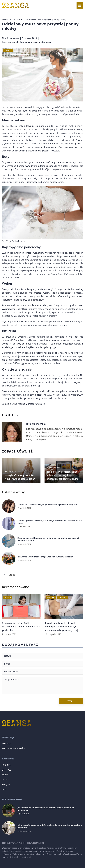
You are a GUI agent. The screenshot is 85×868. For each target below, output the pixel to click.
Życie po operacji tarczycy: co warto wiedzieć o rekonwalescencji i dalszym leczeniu (49, 539)
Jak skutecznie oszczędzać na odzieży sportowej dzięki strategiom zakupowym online (63, 475)
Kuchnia (6, 765)
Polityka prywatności (13, 748)
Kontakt (6, 744)
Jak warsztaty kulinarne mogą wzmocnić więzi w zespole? (45, 557)
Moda (5, 775)
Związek (6, 784)
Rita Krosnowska (11, 38)
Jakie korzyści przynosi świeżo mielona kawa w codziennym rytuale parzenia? (50, 826)
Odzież (8, 51)
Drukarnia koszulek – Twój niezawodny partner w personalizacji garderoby (21, 627)
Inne (4, 789)
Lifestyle (6, 770)
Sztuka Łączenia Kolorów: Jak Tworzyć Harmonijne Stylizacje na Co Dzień (50, 522)
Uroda (5, 779)
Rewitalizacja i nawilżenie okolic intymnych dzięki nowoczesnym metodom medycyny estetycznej (61, 627)
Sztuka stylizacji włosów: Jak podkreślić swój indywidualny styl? (48, 505)
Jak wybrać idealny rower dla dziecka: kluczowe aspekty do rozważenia (46, 809)
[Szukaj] (5, 575)
